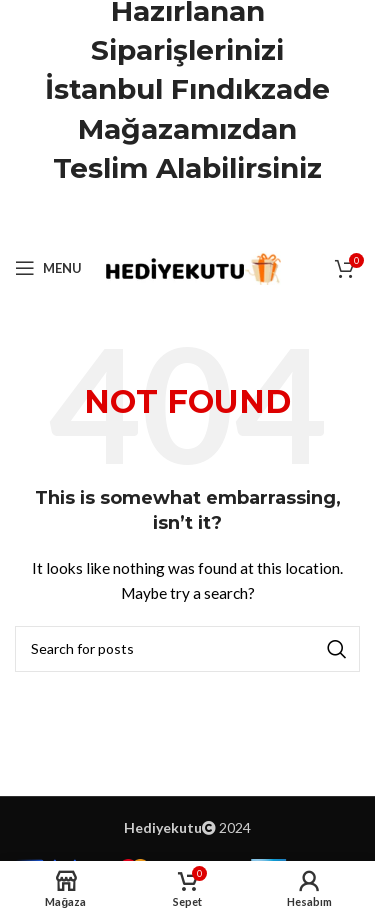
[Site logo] (191, 266)
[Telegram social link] (238, 219)
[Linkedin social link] (213, 219)
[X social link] (162, 219)
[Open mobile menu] (48, 268)
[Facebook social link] (137, 219)
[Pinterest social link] (188, 219)
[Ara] (187, 649)
